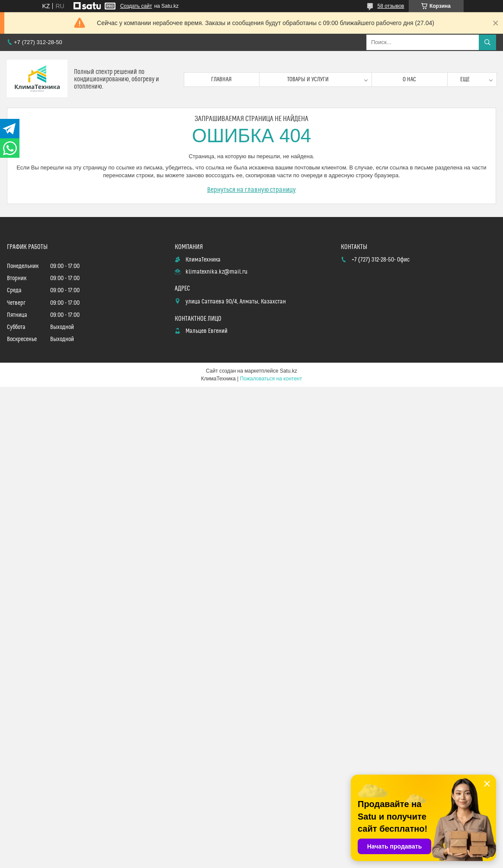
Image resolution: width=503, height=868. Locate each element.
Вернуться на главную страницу (251, 190)
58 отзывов (391, 6)
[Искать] (487, 42)
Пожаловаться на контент (271, 379)
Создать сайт (136, 6)
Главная (221, 80)
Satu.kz (288, 371)
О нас (409, 80)
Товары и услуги (308, 80)
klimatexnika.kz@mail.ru (216, 272)
